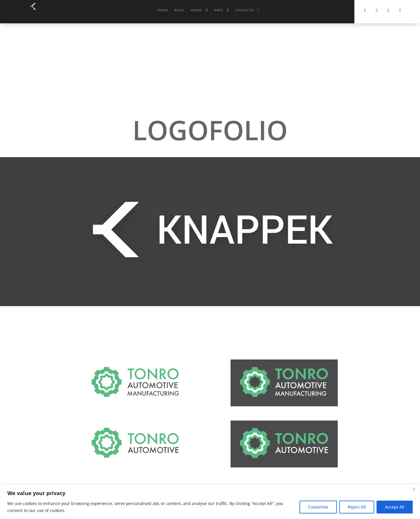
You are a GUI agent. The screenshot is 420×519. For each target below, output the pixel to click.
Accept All (395, 507)
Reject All (357, 507)
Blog (179, 10)
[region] (210, 502)
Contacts (244, 10)
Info (218, 10)
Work (196, 10)
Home (163, 10)
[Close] (414, 489)
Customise (318, 507)
